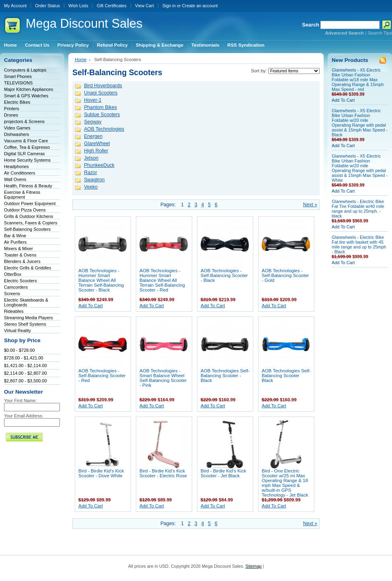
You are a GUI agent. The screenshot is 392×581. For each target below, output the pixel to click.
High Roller (96, 151)
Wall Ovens (15, 179)
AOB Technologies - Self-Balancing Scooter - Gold (285, 275)
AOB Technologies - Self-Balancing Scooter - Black (224, 275)
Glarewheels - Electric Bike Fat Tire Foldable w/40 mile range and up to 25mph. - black (358, 209)
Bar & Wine (15, 236)
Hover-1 (93, 100)
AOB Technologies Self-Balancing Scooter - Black (225, 376)
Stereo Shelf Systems (25, 324)
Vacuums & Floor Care (26, 141)
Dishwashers (16, 134)
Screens (12, 294)
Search (311, 25)
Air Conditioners (19, 173)
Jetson (91, 158)
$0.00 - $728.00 (19, 350)
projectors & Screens (24, 121)
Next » (310, 205)
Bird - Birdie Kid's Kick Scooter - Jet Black (223, 473)
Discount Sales (84, 24)
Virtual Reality (17, 331)
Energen (93, 136)
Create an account (200, 6)
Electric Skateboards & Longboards (26, 302)
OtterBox (13, 274)
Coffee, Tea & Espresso (27, 147)
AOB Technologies (104, 129)
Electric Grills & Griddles (28, 268)
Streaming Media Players (29, 318)
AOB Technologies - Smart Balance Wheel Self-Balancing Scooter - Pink (163, 378)
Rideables (14, 311)
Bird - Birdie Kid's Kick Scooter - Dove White (101, 473)
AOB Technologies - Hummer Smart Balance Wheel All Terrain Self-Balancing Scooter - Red (162, 280)
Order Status (47, 6)
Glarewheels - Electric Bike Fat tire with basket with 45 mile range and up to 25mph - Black (359, 244)
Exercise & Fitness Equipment (22, 195)
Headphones (16, 166)
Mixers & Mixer (18, 248)
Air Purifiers (15, 242)
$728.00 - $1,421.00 (24, 358)
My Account (15, 6)
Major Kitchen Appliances (29, 89)
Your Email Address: (24, 416)
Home (81, 60)
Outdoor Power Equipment (30, 203)
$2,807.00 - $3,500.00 (25, 381)
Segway (93, 122)
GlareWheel (97, 144)
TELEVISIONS (18, 83)
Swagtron (94, 180)
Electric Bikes (17, 102)
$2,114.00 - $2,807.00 (25, 373)
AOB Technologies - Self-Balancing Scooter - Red (102, 376)
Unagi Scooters (101, 93)
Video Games (17, 128)
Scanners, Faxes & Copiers (31, 223)
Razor (90, 172)
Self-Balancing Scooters (27, 229)
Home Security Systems (27, 160)
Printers (11, 109)
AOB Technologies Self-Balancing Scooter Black (286, 376)
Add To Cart (91, 306)
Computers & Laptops (25, 70)
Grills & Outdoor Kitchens (29, 216)
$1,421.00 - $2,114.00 (25, 365)
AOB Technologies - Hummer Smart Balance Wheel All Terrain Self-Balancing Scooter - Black (101, 280)
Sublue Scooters (102, 115)
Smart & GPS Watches (26, 96)
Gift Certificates (111, 6)
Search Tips (380, 33)
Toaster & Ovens (20, 255)
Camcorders (16, 287)
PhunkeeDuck (99, 165)
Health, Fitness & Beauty (28, 186)
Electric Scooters (21, 281)
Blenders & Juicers (22, 261)
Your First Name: (20, 400)
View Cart (145, 6)
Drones (11, 115)
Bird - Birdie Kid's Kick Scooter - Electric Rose (163, 473)
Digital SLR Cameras (25, 154)
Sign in (169, 6)
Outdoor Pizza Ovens (25, 210)
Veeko (91, 187)
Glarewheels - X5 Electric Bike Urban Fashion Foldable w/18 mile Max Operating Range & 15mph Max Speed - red (358, 80)
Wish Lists (78, 6)
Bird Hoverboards (103, 86)
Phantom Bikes (101, 107)
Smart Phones (18, 76)
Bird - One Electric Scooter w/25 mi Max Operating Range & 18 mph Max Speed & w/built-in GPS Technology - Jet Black (285, 483)
